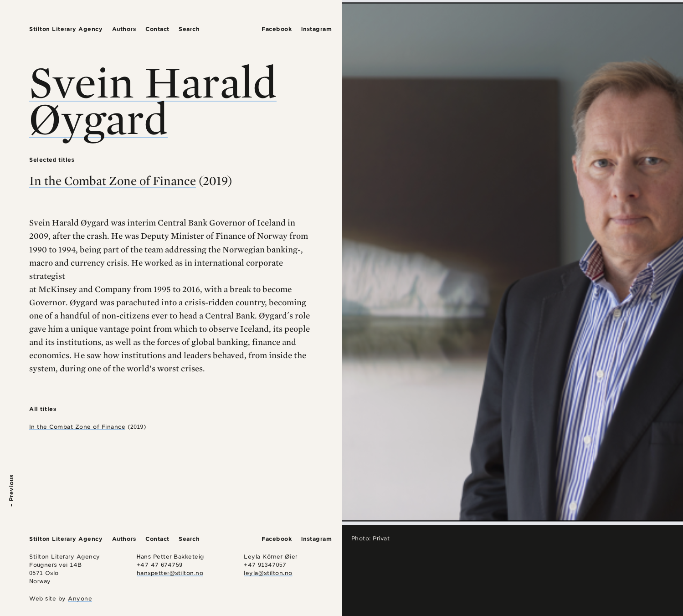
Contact (157, 29)
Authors (124, 29)
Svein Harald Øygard (153, 100)
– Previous (11, 490)
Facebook (277, 29)
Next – (672, 497)
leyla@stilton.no (268, 573)
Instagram (316, 29)
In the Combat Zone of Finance (113, 180)
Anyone (80, 598)
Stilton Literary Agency (66, 29)
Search (189, 29)
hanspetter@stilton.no (170, 573)
